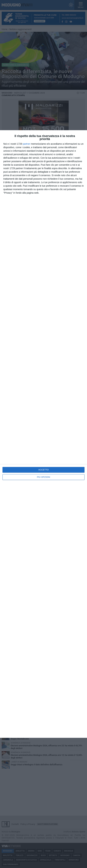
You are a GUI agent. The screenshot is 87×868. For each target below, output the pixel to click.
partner (27, 144)
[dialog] (43, 434)
